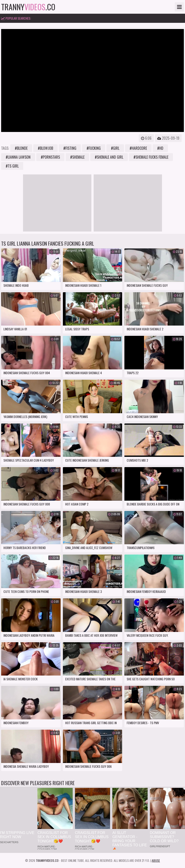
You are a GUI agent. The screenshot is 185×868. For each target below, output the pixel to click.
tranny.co (28, 7)
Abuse (156, 860)
